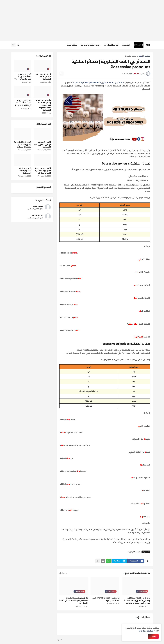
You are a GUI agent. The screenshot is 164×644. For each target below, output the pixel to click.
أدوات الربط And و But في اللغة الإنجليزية (43, 77)
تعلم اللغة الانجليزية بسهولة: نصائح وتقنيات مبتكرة (22, 145)
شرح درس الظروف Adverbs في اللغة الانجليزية (106, 599)
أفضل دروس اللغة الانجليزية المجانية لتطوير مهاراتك (43, 171)
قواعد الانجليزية (111, 45)
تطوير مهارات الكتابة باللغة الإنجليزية (25, 171)
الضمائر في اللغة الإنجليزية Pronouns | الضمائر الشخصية (98, 83)
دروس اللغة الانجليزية (91, 45)
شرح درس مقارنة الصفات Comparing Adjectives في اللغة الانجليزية (74, 600)
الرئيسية (126, 45)
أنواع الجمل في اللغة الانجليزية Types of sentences (23, 77)
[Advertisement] (82, 20)
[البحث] (13, 45)
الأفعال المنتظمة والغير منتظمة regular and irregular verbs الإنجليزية (43, 105)
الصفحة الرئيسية (144, 56)
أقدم (60, 640)
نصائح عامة (72, 45)
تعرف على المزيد (147, 631)
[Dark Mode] (19, 45)
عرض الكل (63, 573)
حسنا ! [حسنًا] (153, 636)
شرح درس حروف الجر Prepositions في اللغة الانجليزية (23, 103)
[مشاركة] (61, 74)
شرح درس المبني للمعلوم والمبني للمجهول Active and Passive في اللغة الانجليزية (137, 600)
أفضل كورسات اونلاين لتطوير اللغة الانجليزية (42, 145)
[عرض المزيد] (98, 561)
